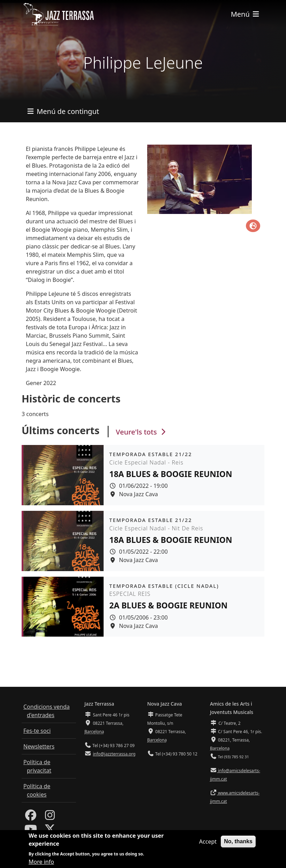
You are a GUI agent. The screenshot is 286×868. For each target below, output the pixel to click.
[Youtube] (31, 831)
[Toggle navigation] (246, 14)
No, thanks (238, 844)
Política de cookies (37, 790)
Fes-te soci (37, 731)
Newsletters (39, 746)
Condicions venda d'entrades (47, 711)
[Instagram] (50, 817)
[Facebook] (31, 817)
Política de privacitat (37, 766)
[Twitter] (50, 831)
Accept (208, 844)
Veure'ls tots (142, 432)
